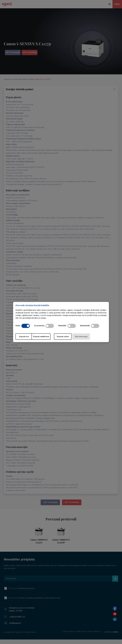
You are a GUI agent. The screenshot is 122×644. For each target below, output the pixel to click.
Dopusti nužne (70, 336)
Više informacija (93, 336)
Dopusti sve (25, 336)
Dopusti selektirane (48, 336)
